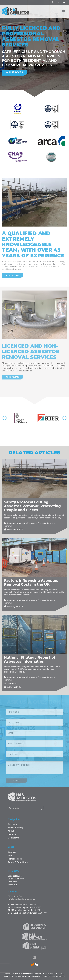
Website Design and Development (24, 974)
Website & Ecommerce (16, 976)
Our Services (14, 72)
